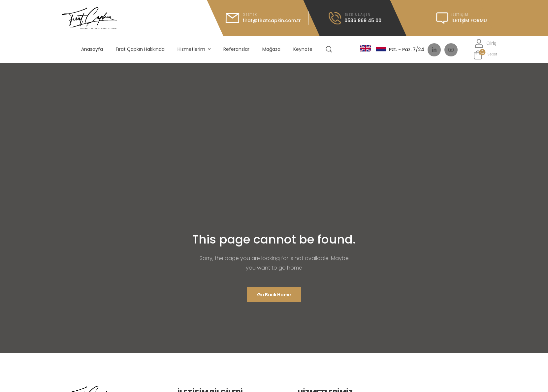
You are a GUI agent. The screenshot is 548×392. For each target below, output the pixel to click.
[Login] (485, 43)
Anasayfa (92, 49)
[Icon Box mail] (263, 18)
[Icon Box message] (461, 18)
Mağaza (271, 49)
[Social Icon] (434, 50)
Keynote (303, 49)
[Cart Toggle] (485, 55)
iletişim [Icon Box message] (460, 15)
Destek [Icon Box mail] (250, 15)
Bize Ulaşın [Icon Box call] (357, 15)
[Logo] (89, 18)
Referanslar (236, 49)
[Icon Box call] (355, 18)
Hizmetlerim (191, 49)
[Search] (330, 49)
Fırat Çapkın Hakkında (140, 49)
